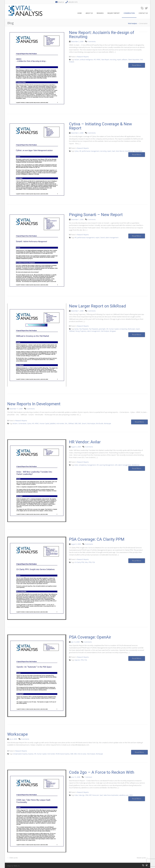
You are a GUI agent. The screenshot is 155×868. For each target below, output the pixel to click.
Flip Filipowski (84, 329)
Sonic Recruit (120, 151)
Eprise (77, 329)
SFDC (131, 795)
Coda (76, 795)
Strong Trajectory (81, 331)
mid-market (60, 424)
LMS (116, 465)
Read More (137, 65)
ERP (90, 795)
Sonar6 (103, 238)
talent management (112, 238)
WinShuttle (100, 424)
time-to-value (82, 754)
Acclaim (77, 60)
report (119, 60)
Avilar (76, 465)
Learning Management (107, 465)
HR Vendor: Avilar (85, 442)
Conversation (129, 13)
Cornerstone (22, 424)
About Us (89, 13)
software (125, 60)
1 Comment (88, 777)
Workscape (108, 424)
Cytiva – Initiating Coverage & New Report (101, 126)
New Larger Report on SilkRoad (97, 306)
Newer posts (142, 858)
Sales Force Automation (111, 795)
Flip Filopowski (93, 329)
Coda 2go (81, 795)
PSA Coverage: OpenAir (90, 637)
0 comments (92, 42)
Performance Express (63, 754)
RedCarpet (131, 329)
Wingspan (113, 331)
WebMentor (136, 465)
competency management (87, 465)
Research (100, 13)
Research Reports (83, 57)
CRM (87, 795)
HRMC (99, 60)
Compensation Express (20, 754)
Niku (86, 562)
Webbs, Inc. (17, 866)
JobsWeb (53, 424)
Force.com (96, 795)
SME (80, 424)
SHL (66, 424)
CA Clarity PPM (79, 562)
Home (80, 13)
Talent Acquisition (134, 60)
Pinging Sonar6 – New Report (96, 215)
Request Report (114, 13)
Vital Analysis (138, 151)
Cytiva (76, 151)
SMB (76, 424)
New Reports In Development (34, 404)
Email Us (61, 2)
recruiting (113, 60)
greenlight (102, 329)
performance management (91, 151)
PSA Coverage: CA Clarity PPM (97, 539)
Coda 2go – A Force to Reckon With (102, 772)
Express (31, 754)
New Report (105, 60)
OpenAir (77, 660)
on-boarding (123, 329)
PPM (90, 562)
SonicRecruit (129, 151)
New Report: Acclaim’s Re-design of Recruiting (102, 35)
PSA (94, 562)
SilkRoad (72, 331)
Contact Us (143, 13)
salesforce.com (124, 795)
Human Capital (114, 329)
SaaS (114, 151)
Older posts (12, 858)
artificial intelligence (86, 60)
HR (95, 60)
